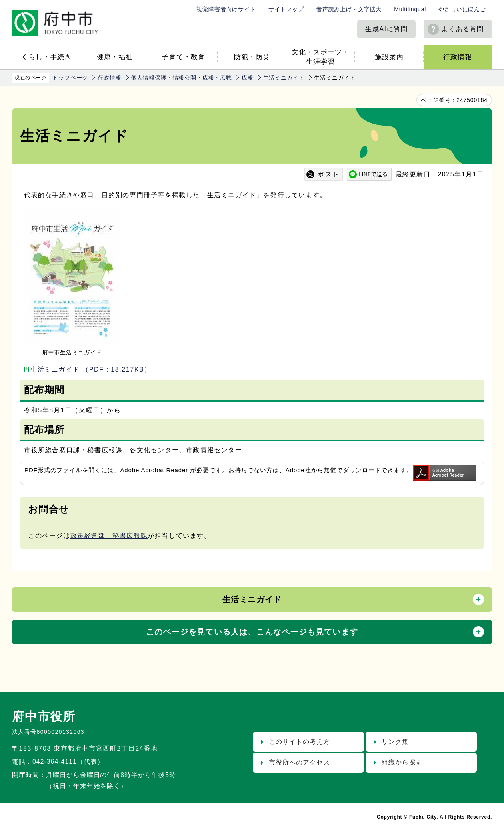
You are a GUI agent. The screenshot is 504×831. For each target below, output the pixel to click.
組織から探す (402, 762)
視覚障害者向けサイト (226, 9)
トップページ (70, 78)
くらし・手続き (46, 57)
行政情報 (458, 57)
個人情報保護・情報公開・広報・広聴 (182, 78)
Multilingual (410, 9)
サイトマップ (286, 9)
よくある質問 (463, 29)
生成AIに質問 (386, 29)
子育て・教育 (183, 57)
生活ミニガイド (284, 78)
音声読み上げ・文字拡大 (349, 9)
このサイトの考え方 (299, 742)
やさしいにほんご (462, 9)
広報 (248, 78)
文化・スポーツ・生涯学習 (320, 57)
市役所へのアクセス (299, 762)
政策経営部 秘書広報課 (109, 536)
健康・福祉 (115, 57)
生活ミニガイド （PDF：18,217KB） (91, 369)
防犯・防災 (252, 57)
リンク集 (395, 742)
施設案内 (389, 57)
